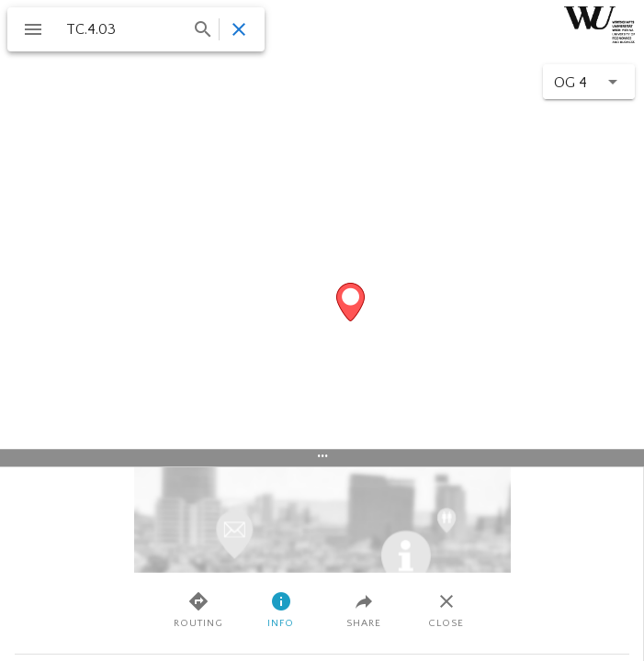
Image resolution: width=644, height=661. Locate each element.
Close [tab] (446, 610)
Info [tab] (281, 610)
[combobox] (137, 29)
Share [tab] (364, 610)
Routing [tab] (198, 610)
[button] (589, 82)
